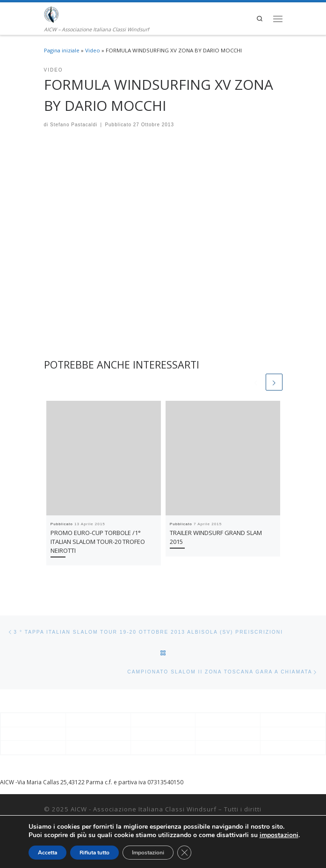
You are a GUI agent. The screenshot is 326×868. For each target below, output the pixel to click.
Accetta (47, 853)
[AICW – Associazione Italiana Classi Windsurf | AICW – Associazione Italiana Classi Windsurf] (52, 14)
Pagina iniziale (62, 50)
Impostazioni (148, 853)
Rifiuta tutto (94, 853)
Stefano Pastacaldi (74, 125)
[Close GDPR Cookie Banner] (184, 853)
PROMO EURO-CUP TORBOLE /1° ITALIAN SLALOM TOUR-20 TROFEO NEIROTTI (98, 542)
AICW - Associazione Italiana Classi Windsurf (144, 809)
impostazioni (279, 835)
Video (93, 50)
